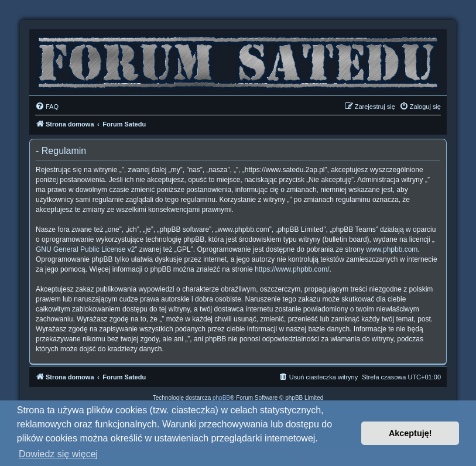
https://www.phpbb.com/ (292, 269)
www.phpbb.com (392, 249)
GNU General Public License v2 (85, 249)
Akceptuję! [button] (410, 433)
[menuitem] (47, 107)
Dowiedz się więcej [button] (58, 454)
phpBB (221, 398)
